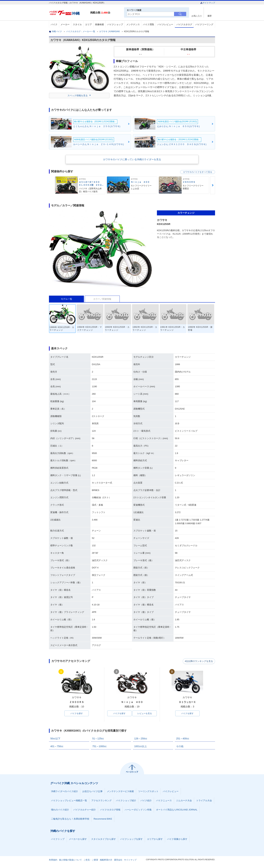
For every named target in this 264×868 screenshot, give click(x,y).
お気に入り (197, 16)
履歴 (210, 16)
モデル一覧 (67, 299)
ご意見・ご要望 (91, 860)
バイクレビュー (165, 24)
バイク (54, 24)
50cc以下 (55, 739)
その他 (180, 746)
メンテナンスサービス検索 (120, 792)
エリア (88, 24)
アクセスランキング (101, 801)
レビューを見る (145, 713)
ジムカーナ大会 (184, 801)
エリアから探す (155, 839)
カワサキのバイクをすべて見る (198, 172)
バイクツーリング (204, 24)
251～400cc (183, 739)
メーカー (65, 24)
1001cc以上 (141, 746)
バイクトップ (58, 839)
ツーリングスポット (148, 792)
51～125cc (98, 739)
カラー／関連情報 (102, 299)
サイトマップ (208, 3)
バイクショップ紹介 (126, 801)
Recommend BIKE (103, 819)
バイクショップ (115, 24)
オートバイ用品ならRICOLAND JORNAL (177, 810)
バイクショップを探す (131, 839)
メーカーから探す (78, 839)
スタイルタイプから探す (104, 839)
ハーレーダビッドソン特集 (138, 810)
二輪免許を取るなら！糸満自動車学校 (70, 819)
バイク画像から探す (177, 839)
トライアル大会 (204, 801)
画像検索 (99, 24)
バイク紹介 (146, 801)
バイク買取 (149, 24)
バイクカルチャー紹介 (85, 810)
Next (213, 185)
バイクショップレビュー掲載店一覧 (69, 801)
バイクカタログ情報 (110, 810)
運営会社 (118, 860)
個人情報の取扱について (70, 860)
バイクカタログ (184, 24)
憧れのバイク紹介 (60, 810)
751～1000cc (99, 746)
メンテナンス (133, 24)
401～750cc (57, 746)
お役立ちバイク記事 (92, 792)
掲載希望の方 (106, 860)
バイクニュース (164, 801)
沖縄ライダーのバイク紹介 (65, 792)
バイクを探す (77, 713)
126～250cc (141, 739)
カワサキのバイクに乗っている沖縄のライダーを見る (132, 159)
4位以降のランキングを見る (199, 661)
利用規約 (53, 860)
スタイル (77, 24)
